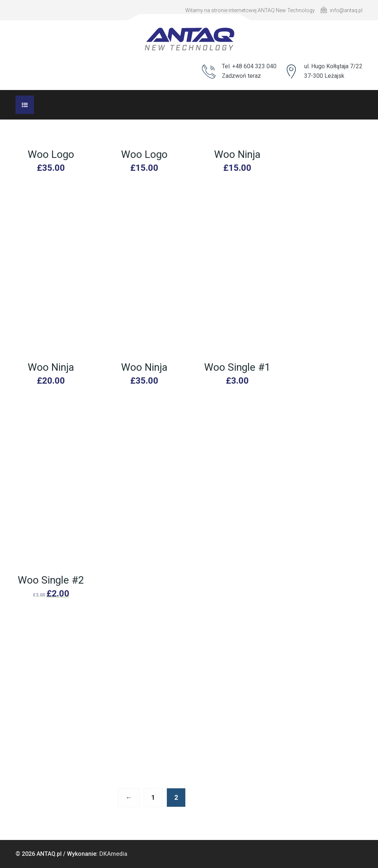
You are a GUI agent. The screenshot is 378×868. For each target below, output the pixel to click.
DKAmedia (113, 854)
